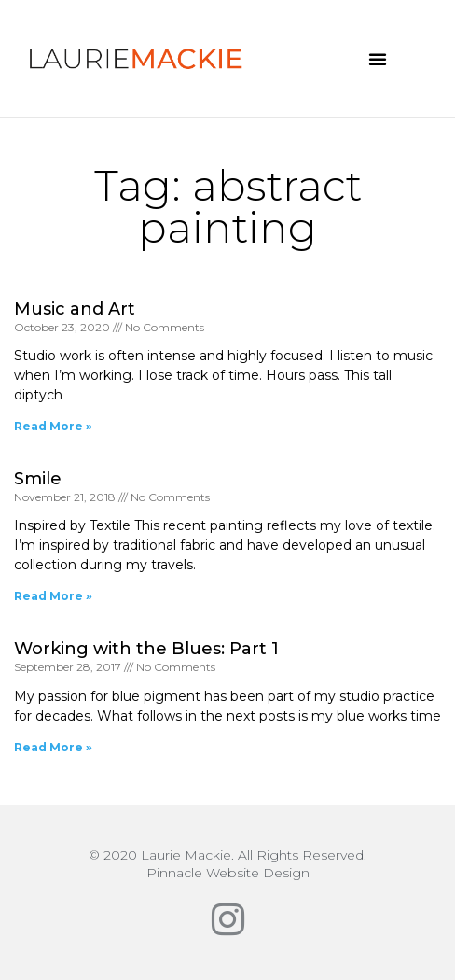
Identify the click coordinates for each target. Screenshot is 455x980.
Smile (38, 479)
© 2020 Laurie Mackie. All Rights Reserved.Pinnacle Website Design (227, 864)
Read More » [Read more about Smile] (53, 596)
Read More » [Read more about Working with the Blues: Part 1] (53, 747)
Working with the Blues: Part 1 (146, 649)
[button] (378, 59)
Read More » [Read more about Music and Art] (53, 426)
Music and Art (75, 309)
